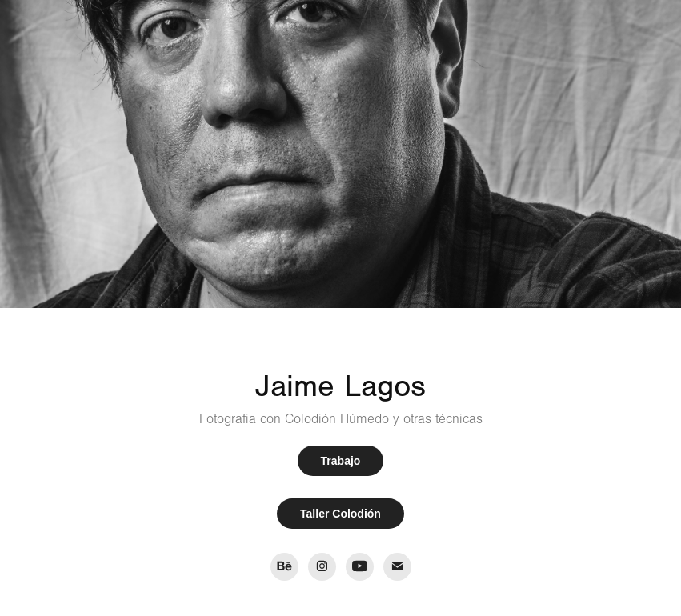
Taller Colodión (340, 514)
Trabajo (341, 461)
